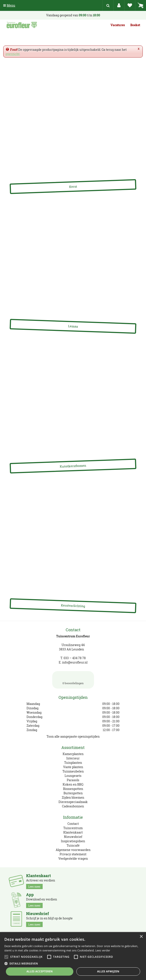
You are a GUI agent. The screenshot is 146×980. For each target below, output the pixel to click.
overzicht (13, 54)
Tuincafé (73, 845)
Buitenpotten (73, 793)
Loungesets (73, 776)
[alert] (73, 956)
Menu (9, 5)
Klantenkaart (73, 832)
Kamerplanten (73, 754)
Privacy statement (73, 854)
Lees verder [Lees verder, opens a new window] (103, 950)
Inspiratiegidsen (73, 841)
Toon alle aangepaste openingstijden (73, 736)
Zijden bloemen (73, 797)
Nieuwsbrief (73, 837)
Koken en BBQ (73, 784)
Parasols (73, 780)
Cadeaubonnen (73, 806)
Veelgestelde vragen (73, 858)
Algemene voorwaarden (73, 850)
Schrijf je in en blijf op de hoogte (49, 919)
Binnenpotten (73, 789)
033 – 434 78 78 (75, 658)
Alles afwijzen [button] (108, 971)
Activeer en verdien (41, 881)
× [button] (141, 937)
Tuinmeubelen (73, 771)
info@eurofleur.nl (75, 662)
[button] (73, 963)
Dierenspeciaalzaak (73, 802)
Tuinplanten (73, 763)
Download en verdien (42, 900)
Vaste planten (73, 767)
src (108, 5)
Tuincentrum (73, 828)
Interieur (73, 758)
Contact (73, 824)
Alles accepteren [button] (40, 971)
